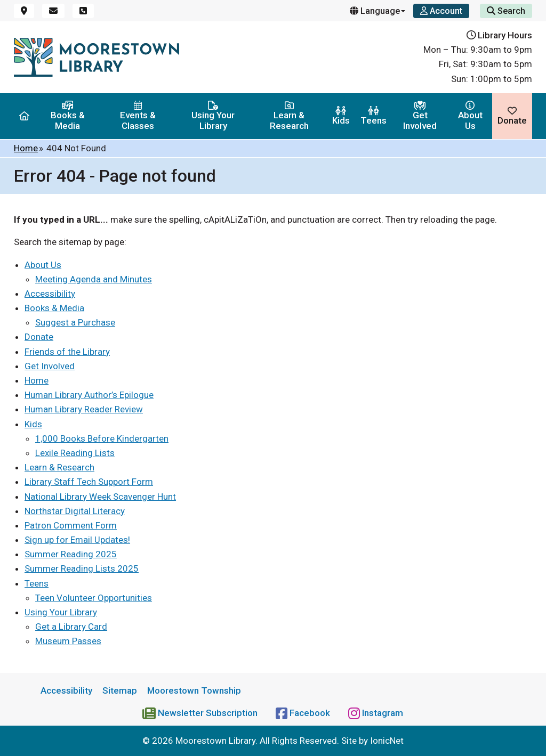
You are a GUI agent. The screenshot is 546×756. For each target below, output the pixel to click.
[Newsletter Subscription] (201, 713)
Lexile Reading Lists (75, 453)
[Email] (53, 11)
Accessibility (50, 294)
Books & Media (68, 116)
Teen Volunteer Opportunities (94, 598)
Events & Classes (138, 116)
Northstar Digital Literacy (75, 511)
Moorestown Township (194, 690)
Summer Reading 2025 (71, 554)
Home (26, 148)
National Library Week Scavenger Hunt (100, 497)
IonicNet (387, 741)
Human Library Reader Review (84, 409)
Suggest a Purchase (75, 322)
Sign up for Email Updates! (77, 540)
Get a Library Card (71, 627)
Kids (341, 116)
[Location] (24, 11)
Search (506, 11)
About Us (470, 116)
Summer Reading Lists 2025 (82, 568)
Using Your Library (213, 116)
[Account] (441, 11)
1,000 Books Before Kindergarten (102, 438)
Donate (512, 116)
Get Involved (420, 116)
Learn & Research (289, 116)
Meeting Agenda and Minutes (94, 279)
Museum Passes (68, 641)
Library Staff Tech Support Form (89, 482)
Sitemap (120, 690)
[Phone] (83, 11)
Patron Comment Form (71, 525)
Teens (374, 116)
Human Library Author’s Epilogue (89, 395)
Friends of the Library (67, 352)
